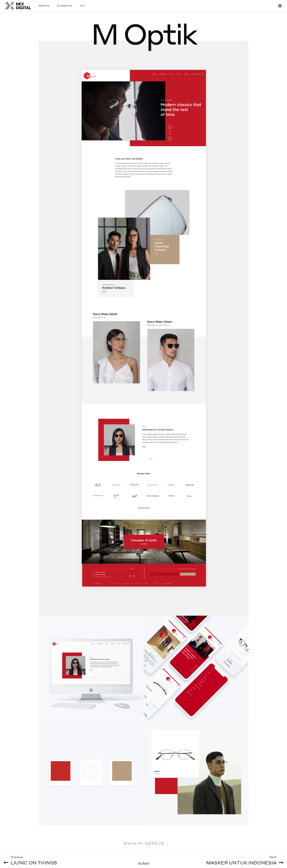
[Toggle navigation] (280, 6)
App (83, 6)
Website (44, 6)
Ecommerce (65, 6)
